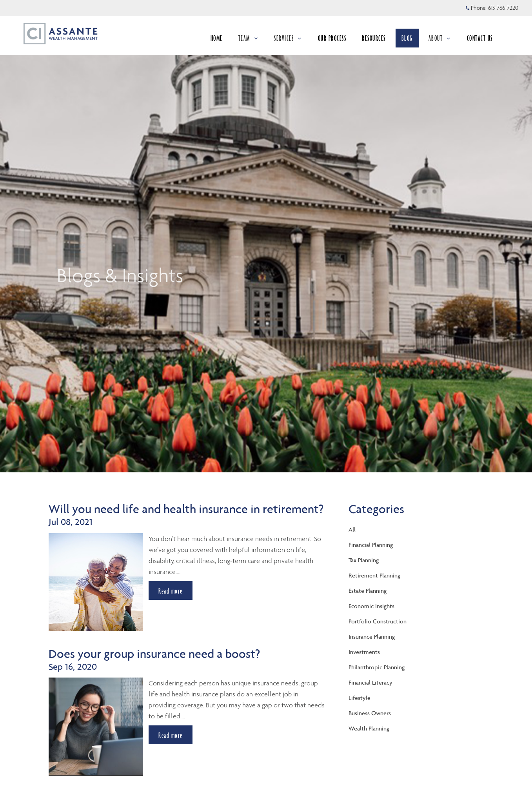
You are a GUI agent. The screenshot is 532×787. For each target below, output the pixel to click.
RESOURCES (374, 38)
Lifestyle (360, 698)
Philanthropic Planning (377, 667)
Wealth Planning (369, 728)
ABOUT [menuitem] (440, 40)
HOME (217, 38)
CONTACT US (480, 38)
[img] (266, 236)
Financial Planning (371, 545)
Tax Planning (364, 560)
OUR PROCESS (332, 38)
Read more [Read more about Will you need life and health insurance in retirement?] (171, 590)
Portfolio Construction (378, 621)
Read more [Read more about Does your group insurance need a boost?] (171, 735)
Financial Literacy (370, 682)
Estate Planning (368, 591)
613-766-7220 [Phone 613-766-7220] (503, 8)
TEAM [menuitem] (249, 40)
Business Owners (370, 713)
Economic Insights (371, 606)
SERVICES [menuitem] (288, 40)
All (352, 529)
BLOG (407, 38)
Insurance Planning (372, 637)
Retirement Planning (374, 575)
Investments (364, 652)
